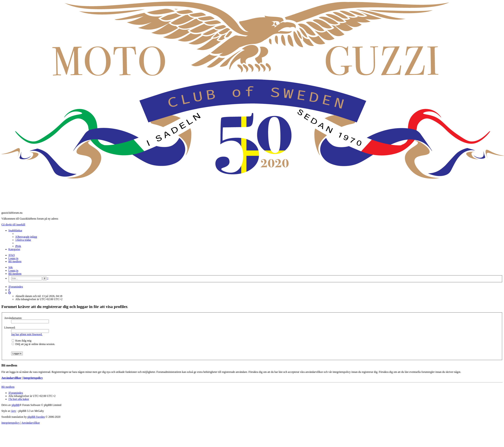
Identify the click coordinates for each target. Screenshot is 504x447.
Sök (11, 267)
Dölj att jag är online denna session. (33, 344)
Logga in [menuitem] (13, 258)
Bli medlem (15, 274)
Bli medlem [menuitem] (15, 261)
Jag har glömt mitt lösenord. (27, 334)
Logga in (13, 270)
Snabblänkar (15, 230)
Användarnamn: (13, 318)
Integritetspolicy (33, 378)
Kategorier (14, 249)
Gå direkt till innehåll (13, 225)
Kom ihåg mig (22, 341)
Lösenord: (10, 328)
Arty (13, 411)
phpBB (16, 405)
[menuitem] (26, 237)
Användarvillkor (11, 378)
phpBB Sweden (36, 417)
